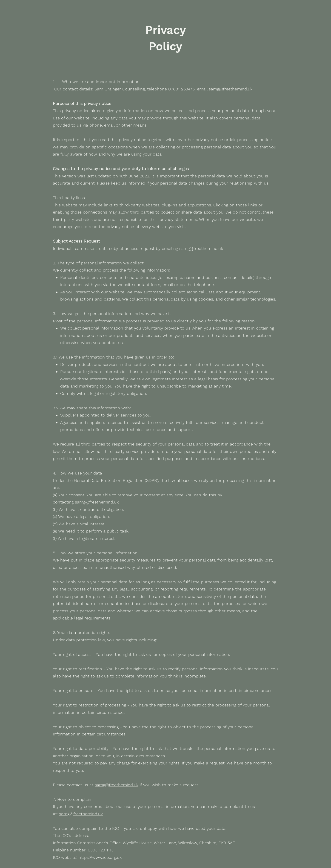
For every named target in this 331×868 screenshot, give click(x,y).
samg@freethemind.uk (231, 89)
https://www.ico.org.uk (100, 857)
